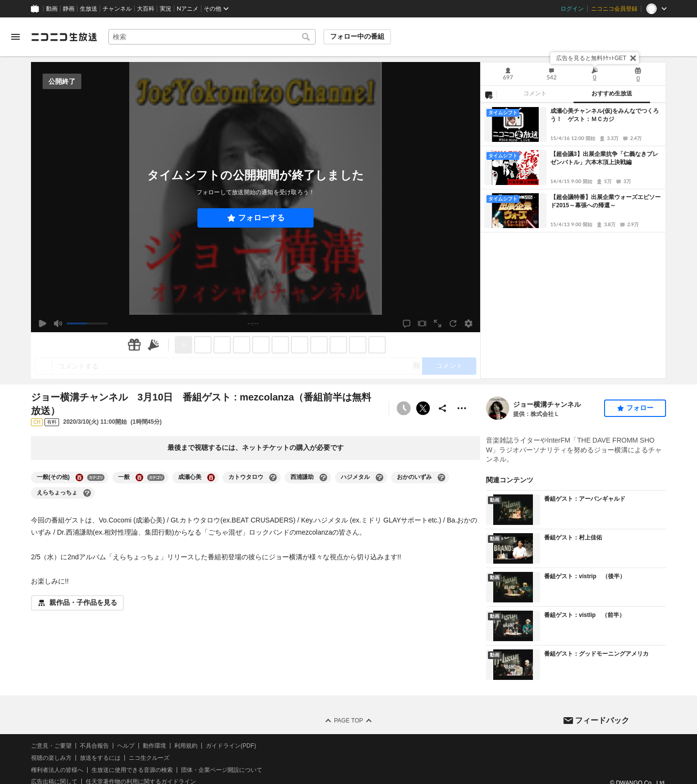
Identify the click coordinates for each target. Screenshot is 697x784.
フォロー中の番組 (357, 36)
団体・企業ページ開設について (222, 770)
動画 (52, 9)
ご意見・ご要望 (51, 746)
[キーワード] (212, 37)
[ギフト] (134, 345)
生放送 (89, 9)
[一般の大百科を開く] (139, 477)
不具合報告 (94, 746)
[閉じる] (633, 58)
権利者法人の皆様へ (57, 770)
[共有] (442, 408)
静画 (69, 9)
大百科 (146, 9)
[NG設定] (488, 94)
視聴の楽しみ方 (51, 758)
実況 (166, 9)
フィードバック (602, 720)
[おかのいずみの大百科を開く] (441, 477)
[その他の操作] (462, 408)
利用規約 (186, 746)
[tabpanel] (573, 241)
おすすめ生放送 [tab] (612, 93)
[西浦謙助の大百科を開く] (323, 477)
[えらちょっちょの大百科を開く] (87, 493)
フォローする (261, 218)
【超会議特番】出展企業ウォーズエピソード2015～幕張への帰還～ (606, 201)
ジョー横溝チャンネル (547, 404)
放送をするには (100, 758)
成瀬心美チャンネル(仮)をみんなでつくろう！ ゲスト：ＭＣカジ (605, 115)
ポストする (423, 408)
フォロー (640, 408)
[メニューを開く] (15, 37)
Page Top (348, 721)
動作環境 (154, 746)
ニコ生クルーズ (149, 758)
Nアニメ (188, 9)
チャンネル (117, 9)
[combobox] (212, 37)
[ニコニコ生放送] (64, 37)
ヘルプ (126, 746)
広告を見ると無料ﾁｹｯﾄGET (591, 58)
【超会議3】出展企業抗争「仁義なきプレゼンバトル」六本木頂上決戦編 (604, 158)
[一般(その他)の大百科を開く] (79, 477)
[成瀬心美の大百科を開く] (211, 477)
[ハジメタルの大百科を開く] (379, 477)
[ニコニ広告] (153, 345)
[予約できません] (404, 408)
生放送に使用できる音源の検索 (132, 770)
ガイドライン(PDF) (231, 746)
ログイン (572, 9)
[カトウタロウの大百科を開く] (273, 477)
